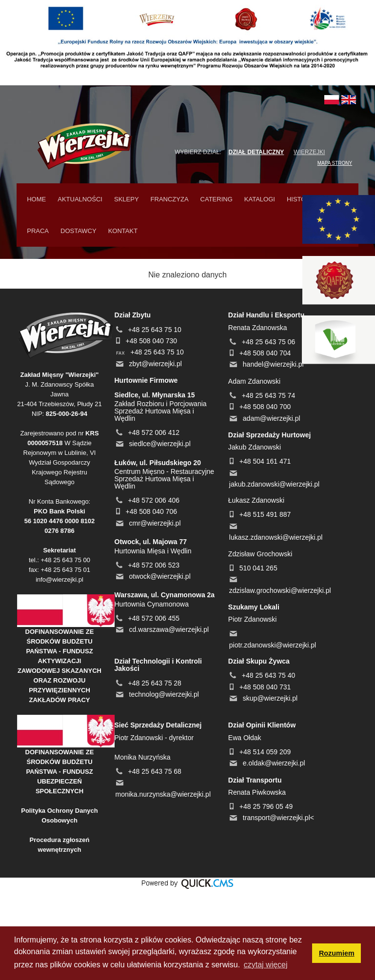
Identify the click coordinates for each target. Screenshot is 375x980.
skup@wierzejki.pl (270, 698)
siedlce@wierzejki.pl (160, 444)
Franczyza (170, 199)
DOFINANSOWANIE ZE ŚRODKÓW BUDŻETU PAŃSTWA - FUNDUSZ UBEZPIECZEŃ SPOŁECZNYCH (60, 772)
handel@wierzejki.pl (273, 364)
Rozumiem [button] (337, 953)
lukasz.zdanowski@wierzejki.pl (276, 537)
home (36, 199)
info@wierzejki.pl (59, 579)
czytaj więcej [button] (266, 965)
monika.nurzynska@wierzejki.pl (163, 794)
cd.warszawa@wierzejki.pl (169, 629)
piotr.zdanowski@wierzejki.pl (273, 645)
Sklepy (127, 199)
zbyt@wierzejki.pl (156, 364)
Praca (38, 231)
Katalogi (260, 199)
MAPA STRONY (335, 163)
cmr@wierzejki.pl (155, 523)
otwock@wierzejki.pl (160, 576)
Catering (217, 199)
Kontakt (123, 231)
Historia (302, 199)
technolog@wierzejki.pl (164, 694)
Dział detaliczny (257, 152)
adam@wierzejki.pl (272, 418)
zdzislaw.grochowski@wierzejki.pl (280, 590)
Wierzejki (309, 152)
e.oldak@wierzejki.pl (274, 763)
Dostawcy (79, 231)
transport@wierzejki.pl (276, 818)
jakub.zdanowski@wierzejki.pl (274, 484)
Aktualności (80, 199)
